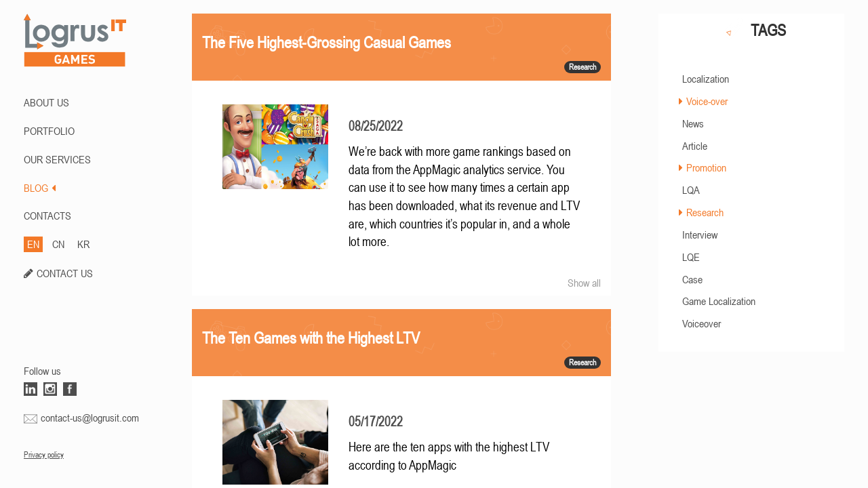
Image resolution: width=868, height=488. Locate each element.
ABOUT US (46, 102)
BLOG (40, 188)
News (693, 123)
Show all (584, 283)
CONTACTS (47, 216)
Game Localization (719, 301)
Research (705, 212)
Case (692, 279)
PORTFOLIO (49, 131)
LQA (691, 190)
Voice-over (707, 101)
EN (33, 244)
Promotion (706, 167)
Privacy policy (44, 455)
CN (58, 244)
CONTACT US (65, 273)
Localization (706, 79)
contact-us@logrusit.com (90, 418)
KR (83, 244)
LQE (691, 257)
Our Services (57, 159)
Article (695, 146)
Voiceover (702, 323)
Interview (700, 235)
